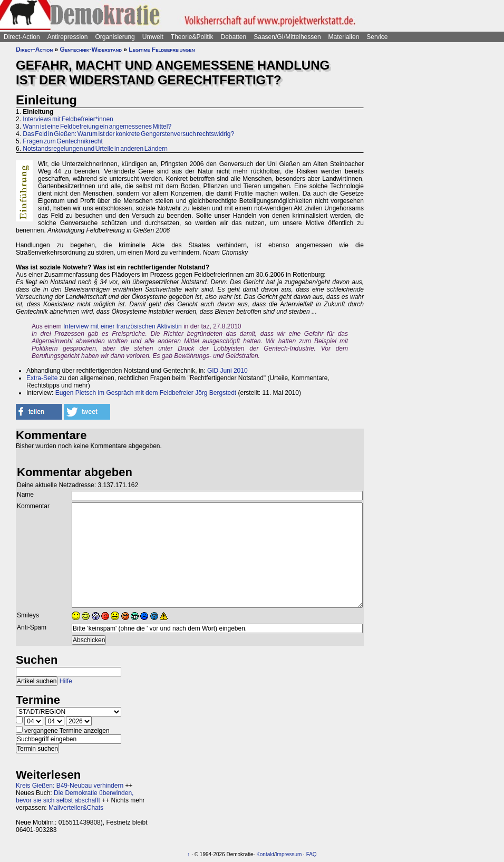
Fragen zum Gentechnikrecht (62, 141)
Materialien (344, 37)
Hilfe (66, 681)
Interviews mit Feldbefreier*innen (68, 119)
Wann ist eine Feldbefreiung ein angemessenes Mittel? (97, 127)
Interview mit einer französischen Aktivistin (123, 326)
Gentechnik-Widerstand (91, 50)
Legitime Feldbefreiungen (162, 50)
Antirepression (68, 37)
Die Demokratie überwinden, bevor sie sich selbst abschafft (75, 797)
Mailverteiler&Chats (76, 808)
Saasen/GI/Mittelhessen (287, 37)
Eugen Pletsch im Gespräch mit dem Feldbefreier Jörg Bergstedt (145, 393)
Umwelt (153, 37)
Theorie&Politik (192, 37)
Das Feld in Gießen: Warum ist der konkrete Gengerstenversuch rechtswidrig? (128, 134)
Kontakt (265, 854)
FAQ (312, 854)
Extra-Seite (42, 378)
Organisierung (115, 37)
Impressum (289, 854)
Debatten (234, 37)
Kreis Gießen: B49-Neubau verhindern (70, 786)
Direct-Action (22, 37)
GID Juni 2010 (227, 371)
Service (377, 37)
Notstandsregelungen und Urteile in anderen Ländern (95, 149)
